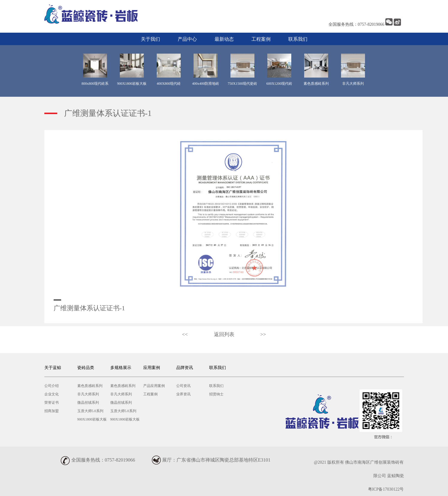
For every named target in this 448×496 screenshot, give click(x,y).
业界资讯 (183, 394)
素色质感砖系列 (90, 386)
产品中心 (187, 39)
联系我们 (298, 39)
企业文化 (52, 394)
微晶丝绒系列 (88, 403)
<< (185, 334)
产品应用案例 (154, 386)
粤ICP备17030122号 (386, 489)
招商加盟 (52, 411)
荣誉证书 (52, 403)
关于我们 (150, 39)
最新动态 (224, 39)
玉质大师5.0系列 (90, 411)
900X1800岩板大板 (92, 419)
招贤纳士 (216, 394)
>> (263, 334)
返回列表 (224, 334)
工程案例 (261, 39)
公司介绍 (52, 386)
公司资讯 (183, 386)
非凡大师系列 (88, 394)
